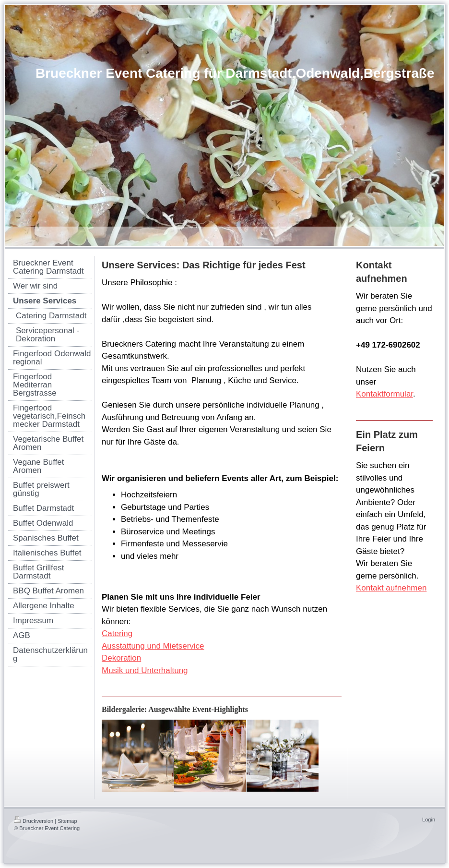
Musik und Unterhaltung (145, 670)
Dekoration (121, 658)
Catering (117, 633)
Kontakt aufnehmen (391, 588)
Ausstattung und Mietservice (153, 646)
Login (429, 820)
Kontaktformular (384, 394)
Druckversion (34, 821)
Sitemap (67, 821)
